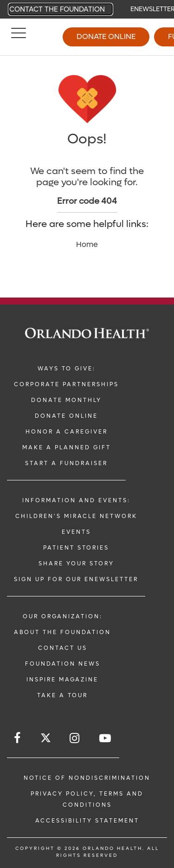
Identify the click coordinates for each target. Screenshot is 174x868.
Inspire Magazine (62, 680)
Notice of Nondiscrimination (87, 778)
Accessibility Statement (87, 821)
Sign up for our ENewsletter (76, 579)
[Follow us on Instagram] (75, 738)
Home (87, 244)
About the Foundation (62, 632)
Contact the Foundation (57, 9)
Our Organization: (63, 616)
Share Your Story (76, 564)
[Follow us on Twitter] (46, 739)
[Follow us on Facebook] (18, 738)
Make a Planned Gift (67, 447)
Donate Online (106, 36)
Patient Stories (76, 548)
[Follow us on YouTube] (106, 738)
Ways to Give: (67, 369)
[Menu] (19, 37)
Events (76, 532)
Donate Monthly (66, 400)
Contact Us (63, 648)
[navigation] (87, 9)
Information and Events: (76, 500)
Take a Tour (62, 695)
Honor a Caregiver (67, 432)
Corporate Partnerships (66, 384)
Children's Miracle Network (76, 516)
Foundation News (63, 664)
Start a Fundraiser (66, 463)
